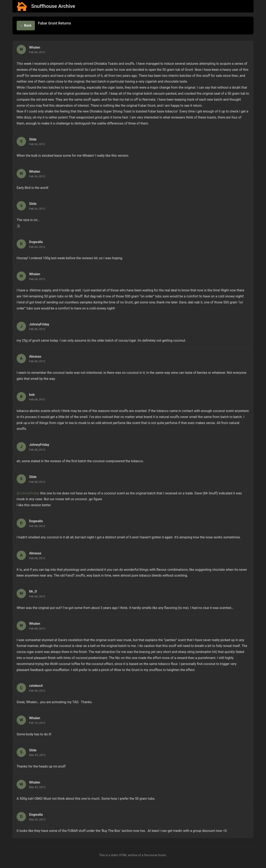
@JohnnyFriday (28, 493)
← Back (26, 25)
